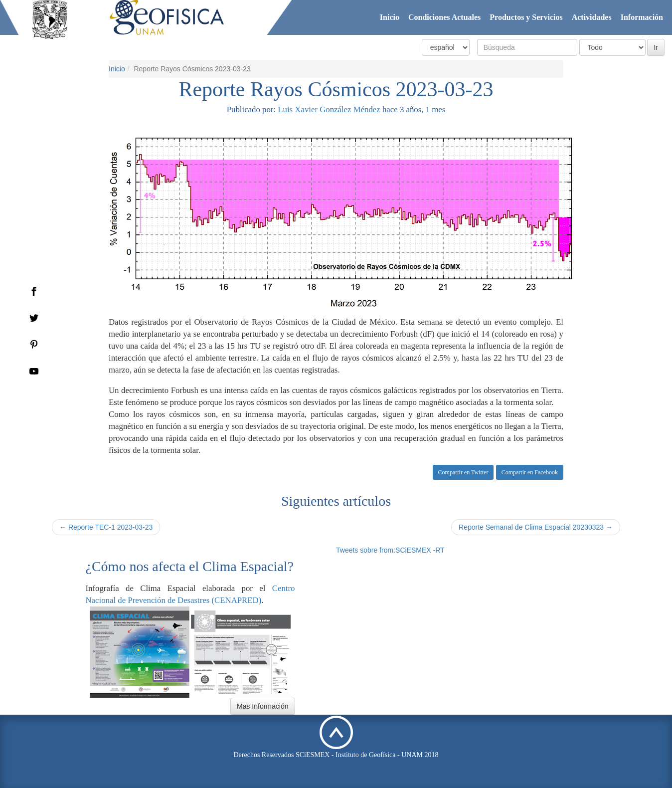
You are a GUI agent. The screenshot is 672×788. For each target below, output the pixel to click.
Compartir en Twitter (463, 472)
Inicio (390, 17)
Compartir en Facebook (530, 472)
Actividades (592, 17)
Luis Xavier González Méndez (329, 109)
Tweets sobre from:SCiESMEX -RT (390, 550)
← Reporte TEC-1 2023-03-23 (106, 527)
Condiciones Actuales (444, 17)
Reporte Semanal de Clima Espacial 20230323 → (536, 527)
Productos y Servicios (526, 17)
